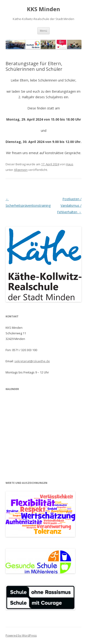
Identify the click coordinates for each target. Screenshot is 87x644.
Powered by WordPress (21, 636)
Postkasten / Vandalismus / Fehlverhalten (69, 205)
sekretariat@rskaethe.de (32, 361)
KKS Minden (43, 9)
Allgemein (21, 170)
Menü (43, 31)
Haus (70, 164)
